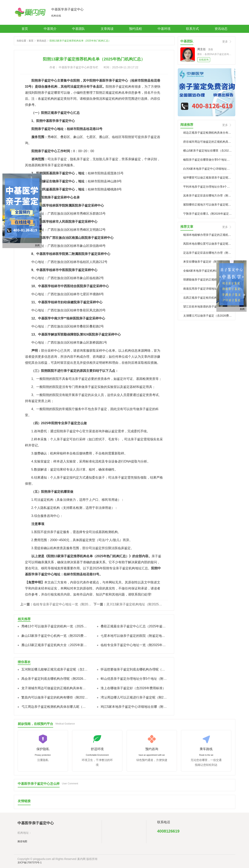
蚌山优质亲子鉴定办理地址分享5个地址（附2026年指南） (134, 679)
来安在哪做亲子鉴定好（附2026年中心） (208, 262)
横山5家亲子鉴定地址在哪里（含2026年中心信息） (208, 151)
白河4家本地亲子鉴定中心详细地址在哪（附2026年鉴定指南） (208, 169)
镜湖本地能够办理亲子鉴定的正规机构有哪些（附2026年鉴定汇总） (208, 235)
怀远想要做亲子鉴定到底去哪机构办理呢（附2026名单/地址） (134, 669)
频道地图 (22, 841)
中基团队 (79, 29)
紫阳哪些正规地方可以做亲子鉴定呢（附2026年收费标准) (208, 205)
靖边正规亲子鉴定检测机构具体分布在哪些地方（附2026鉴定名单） (208, 133)
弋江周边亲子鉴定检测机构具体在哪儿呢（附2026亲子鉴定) (55, 707)
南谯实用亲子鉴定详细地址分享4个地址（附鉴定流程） (208, 289)
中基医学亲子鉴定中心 (67, 9)
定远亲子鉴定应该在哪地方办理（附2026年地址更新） (208, 253)
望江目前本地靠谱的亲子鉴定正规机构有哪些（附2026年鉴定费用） (208, 307)
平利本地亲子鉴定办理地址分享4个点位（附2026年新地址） (208, 187)
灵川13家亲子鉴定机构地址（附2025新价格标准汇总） (135, 604)
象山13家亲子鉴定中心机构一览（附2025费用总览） (55, 636)
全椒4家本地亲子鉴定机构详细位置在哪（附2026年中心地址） (208, 271)
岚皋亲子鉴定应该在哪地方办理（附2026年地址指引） (208, 195)
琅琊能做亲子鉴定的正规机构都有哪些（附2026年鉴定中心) (208, 280)
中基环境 (164, 29)
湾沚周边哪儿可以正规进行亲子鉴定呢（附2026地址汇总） (134, 697)
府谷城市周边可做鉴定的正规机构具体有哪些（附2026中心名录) (208, 142)
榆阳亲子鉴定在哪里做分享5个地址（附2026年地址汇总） (208, 160)
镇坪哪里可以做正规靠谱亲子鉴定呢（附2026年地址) (208, 178)
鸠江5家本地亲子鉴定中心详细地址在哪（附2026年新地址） (134, 707)
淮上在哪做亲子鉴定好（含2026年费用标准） (133, 688)
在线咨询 (204, 60)
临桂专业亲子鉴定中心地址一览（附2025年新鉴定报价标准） (62, 604)
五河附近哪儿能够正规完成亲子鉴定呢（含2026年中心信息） (55, 669)
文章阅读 (107, 29)
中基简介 (50, 29)
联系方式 (192, 29)
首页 (25, 29)
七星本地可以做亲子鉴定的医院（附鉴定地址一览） (134, 636)
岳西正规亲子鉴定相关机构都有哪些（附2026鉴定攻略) (208, 298)
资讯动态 (221, 29)
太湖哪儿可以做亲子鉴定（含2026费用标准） (208, 316)
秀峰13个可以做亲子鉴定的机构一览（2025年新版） (55, 626)
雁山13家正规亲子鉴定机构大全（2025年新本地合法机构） (55, 645)
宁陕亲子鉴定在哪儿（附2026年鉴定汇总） (208, 214)
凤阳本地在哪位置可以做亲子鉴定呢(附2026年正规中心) (208, 244)
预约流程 (135, 29)
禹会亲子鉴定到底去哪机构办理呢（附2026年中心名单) (55, 679)
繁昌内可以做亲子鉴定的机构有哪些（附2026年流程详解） (55, 697)
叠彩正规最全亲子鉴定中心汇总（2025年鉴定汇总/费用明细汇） (134, 626)
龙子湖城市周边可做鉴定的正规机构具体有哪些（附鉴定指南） (55, 688)
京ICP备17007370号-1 (30, 863)
